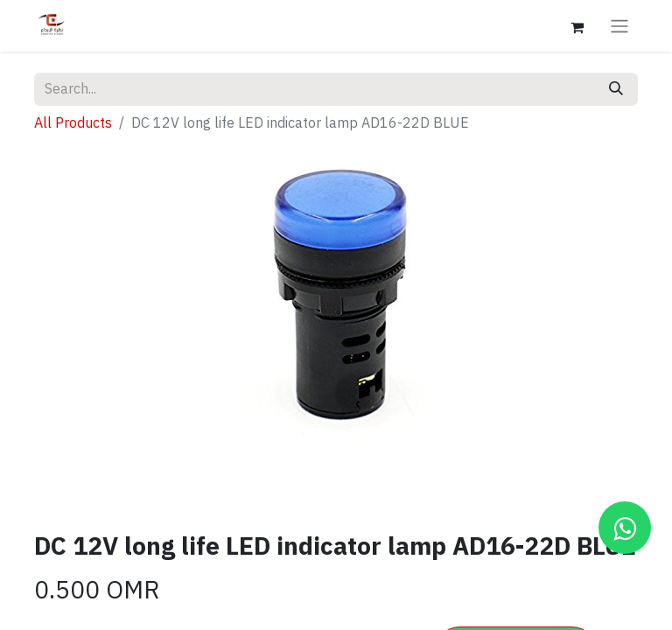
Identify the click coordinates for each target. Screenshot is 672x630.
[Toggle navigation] (619, 26)
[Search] (616, 89)
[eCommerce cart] (577, 25)
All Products (73, 123)
